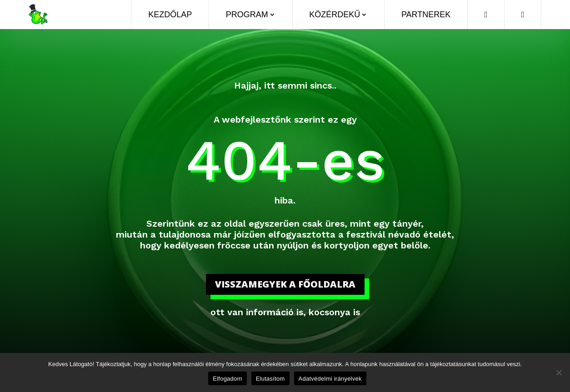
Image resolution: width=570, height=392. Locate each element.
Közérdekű (335, 15)
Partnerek (426, 15)
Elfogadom (227, 379)
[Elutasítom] (559, 372)
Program (247, 15)
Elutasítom (270, 379)
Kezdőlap (170, 15)
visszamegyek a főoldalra (285, 284)
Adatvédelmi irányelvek (330, 379)
